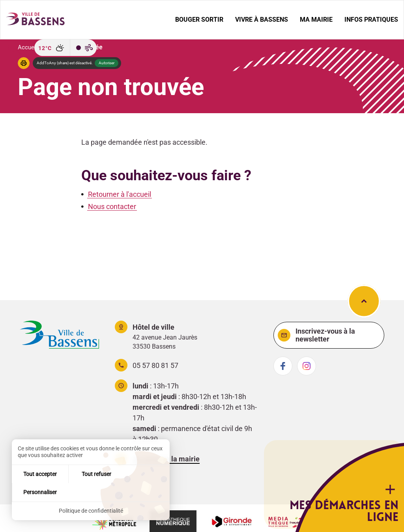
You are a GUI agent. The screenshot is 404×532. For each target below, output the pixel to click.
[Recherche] (14, 48)
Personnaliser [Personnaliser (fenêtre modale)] (143, 492)
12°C (45, 48)
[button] (24, 63)
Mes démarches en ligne (363, 507)
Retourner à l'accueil (120, 194)
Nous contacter (112, 206)
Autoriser (107, 63)
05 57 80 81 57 (155, 365)
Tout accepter (38, 492)
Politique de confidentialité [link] (91, 511)
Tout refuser (91, 492)
